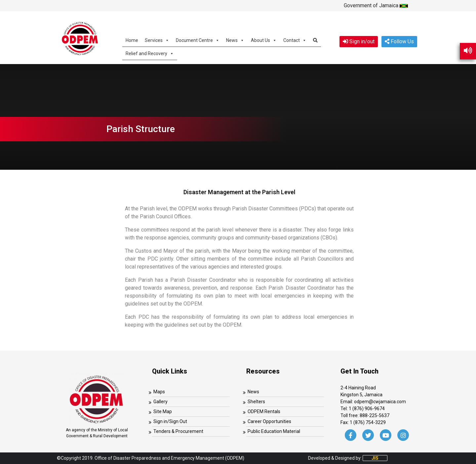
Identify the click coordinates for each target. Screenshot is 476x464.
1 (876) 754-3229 (368, 422)
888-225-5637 (375, 415)
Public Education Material (274, 431)
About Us (264, 40)
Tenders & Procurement (178, 431)
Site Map (163, 411)
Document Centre (198, 40)
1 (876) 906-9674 (367, 409)
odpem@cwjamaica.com (380, 402)
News (235, 40)
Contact (295, 40)
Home (132, 40)
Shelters (256, 402)
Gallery (160, 402)
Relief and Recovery (150, 53)
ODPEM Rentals (264, 411)
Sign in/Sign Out (170, 421)
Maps (159, 392)
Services (157, 40)
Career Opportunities (269, 421)
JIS (375, 458)
